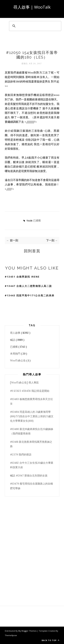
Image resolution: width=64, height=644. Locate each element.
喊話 (13, 340)
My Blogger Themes (28, 631)
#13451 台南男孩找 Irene (22, 277)
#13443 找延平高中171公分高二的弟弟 (30, 295)
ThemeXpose (11, 635)
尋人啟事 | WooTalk (32, 7)
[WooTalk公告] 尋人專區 (24, 383)
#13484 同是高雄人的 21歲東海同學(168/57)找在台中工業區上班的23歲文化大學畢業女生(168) (32, 416)
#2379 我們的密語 (21, 455)
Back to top (51, 640)
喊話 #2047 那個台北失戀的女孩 (29, 476)
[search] (35, 26)
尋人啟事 (16, 333)
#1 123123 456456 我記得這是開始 (30, 391)
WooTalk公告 (18, 360)
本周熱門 (16, 354)
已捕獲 (37, 220)
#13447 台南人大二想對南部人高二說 (28, 286)
